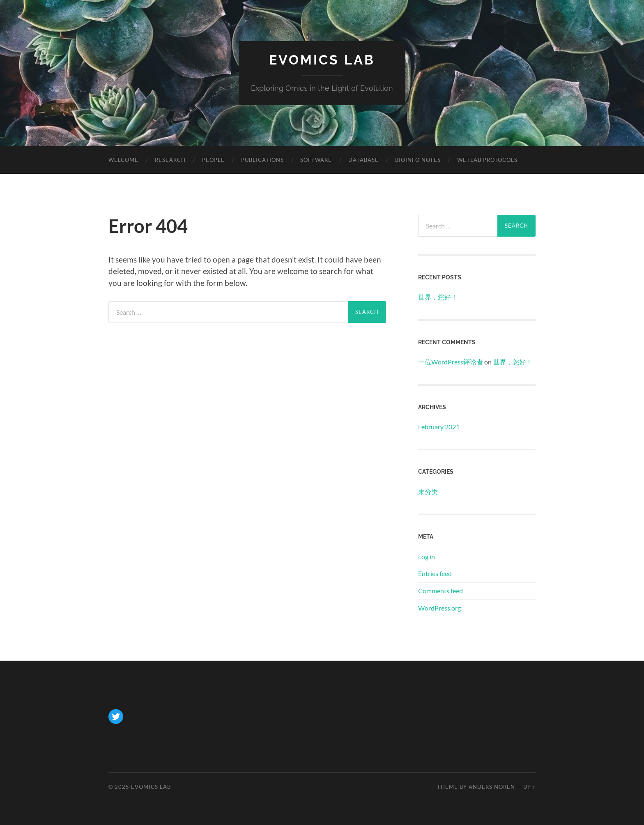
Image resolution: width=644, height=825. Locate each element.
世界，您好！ (438, 297)
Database (363, 160)
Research (170, 160)
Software (316, 160)
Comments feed (440, 591)
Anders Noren (492, 787)
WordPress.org (439, 608)
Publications (262, 160)
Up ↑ (529, 787)
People (213, 160)
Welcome (123, 160)
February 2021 (439, 427)
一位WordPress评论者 (451, 362)
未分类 (428, 492)
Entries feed (435, 573)
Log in (427, 557)
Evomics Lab (322, 60)
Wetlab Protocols (487, 160)
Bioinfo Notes (418, 160)
